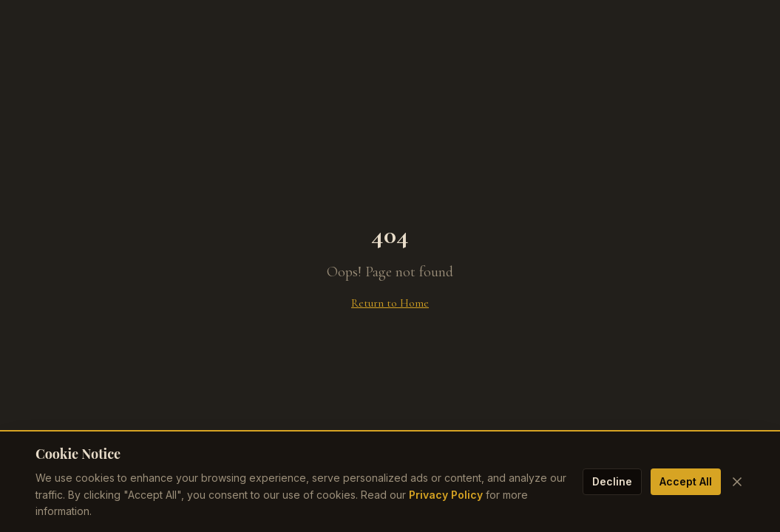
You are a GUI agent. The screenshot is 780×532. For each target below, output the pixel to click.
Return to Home (390, 303)
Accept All (686, 481)
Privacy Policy (446, 495)
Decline (612, 481)
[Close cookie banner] (737, 482)
